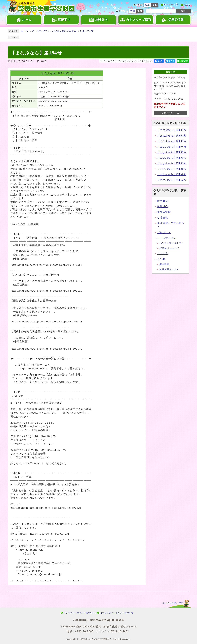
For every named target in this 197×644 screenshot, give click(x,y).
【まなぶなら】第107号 (172, 163)
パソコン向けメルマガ (64, 31)
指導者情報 (164, 212)
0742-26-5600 (84, 631)
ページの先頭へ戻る (173, 603)
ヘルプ (187, 5)
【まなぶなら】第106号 (172, 158)
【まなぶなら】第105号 (172, 152)
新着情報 (163, 218)
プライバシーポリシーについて (79, 613)
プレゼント (164, 232)
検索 (183, 11)
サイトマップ (171, 5)
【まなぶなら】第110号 (172, 180)
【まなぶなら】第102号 (172, 136)
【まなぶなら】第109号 (172, 174)
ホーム (25, 31)
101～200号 (87, 31)
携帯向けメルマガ (169, 248)
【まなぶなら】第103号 (172, 141)
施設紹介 (163, 206)
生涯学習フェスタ (169, 269)
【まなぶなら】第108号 (172, 169)
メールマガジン (40, 31)
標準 (147, 5)
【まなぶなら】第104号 (172, 147)
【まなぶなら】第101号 (172, 130)
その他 (161, 259)
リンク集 (163, 253)
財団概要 (163, 201)
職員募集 (164, 264)
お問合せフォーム (171, 113)
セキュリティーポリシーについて (117, 613)
